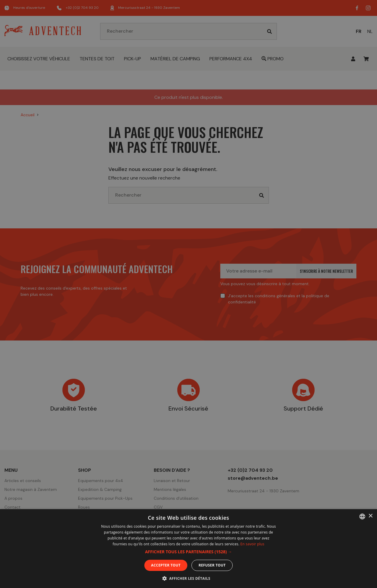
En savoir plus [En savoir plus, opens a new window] (252, 544)
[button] (188, 552)
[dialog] (188, 294)
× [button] (370, 516)
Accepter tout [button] (166, 565)
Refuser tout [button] (212, 565)
